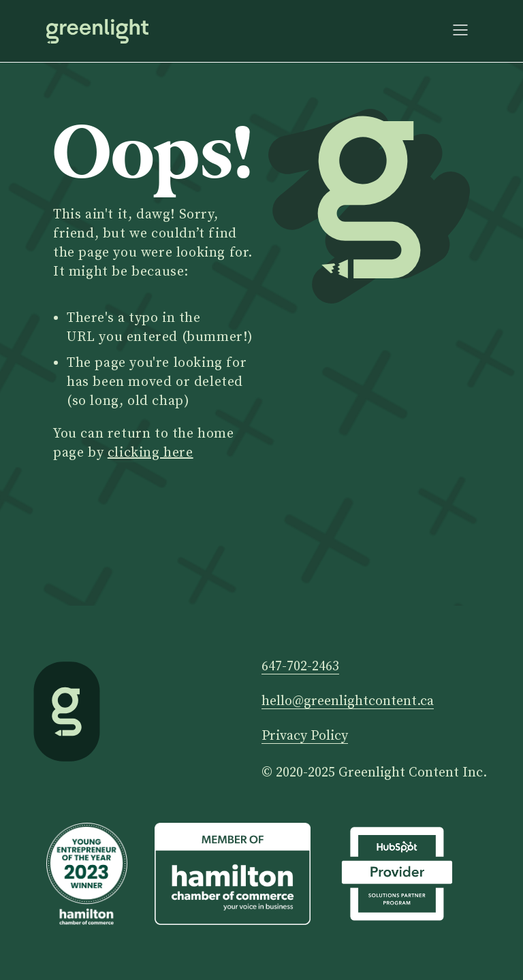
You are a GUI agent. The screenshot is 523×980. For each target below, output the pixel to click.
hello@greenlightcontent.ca (348, 702)
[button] (460, 31)
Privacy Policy (305, 737)
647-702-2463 (300, 667)
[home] (97, 31)
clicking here (150, 453)
